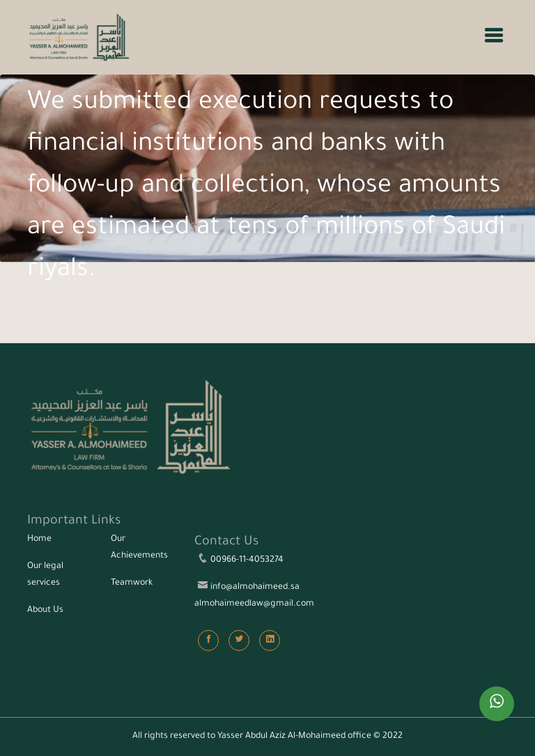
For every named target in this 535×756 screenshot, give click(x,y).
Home (39, 540)
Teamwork (132, 583)
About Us (45, 611)
